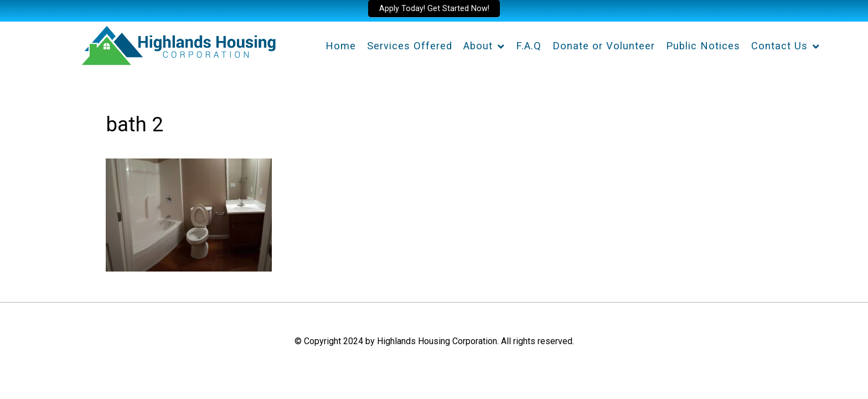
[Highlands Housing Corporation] (178, 44)
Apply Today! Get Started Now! (434, 9)
